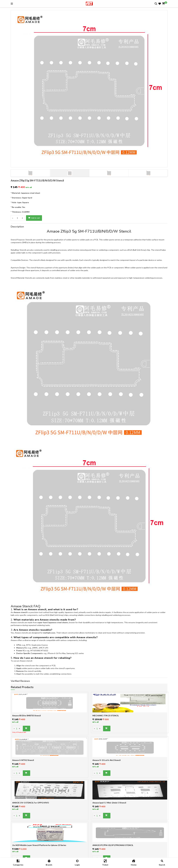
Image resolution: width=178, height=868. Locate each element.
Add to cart (34, 218)
